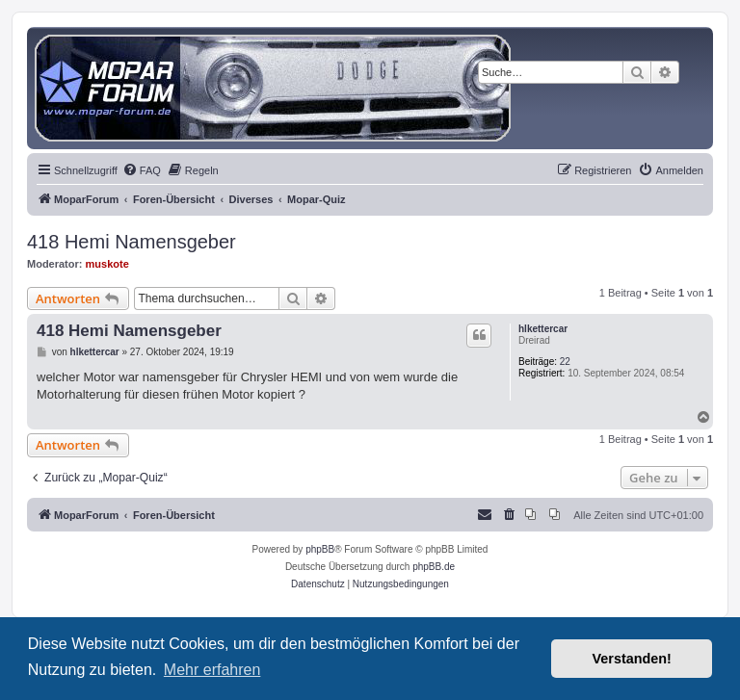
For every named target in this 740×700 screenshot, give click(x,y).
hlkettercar (543, 329)
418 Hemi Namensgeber (132, 242)
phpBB (320, 549)
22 (565, 362)
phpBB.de (434, 567)
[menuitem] (142, 170)
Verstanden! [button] (632, 659)
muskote (107, 264)
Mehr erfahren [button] (212, 670)
